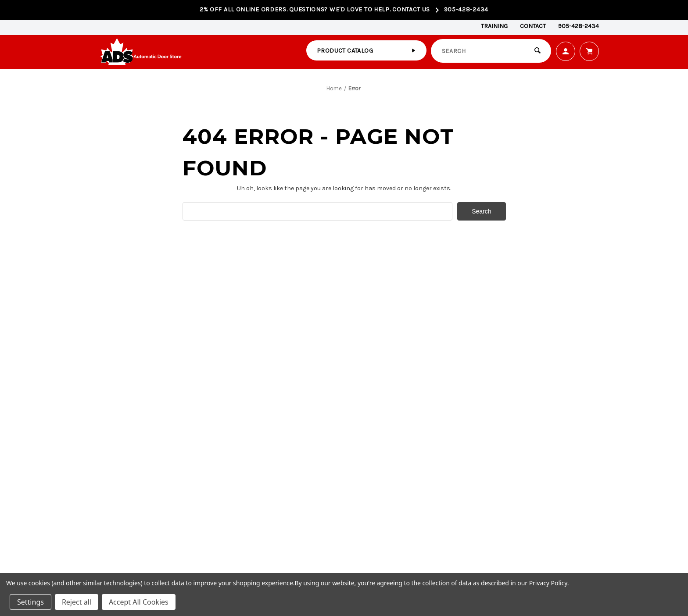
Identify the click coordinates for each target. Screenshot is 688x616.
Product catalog (345, 51)
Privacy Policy (548, 583)
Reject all (77, 602)
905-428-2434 (466, 9)
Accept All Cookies (139, 602)
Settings (30, 602)
